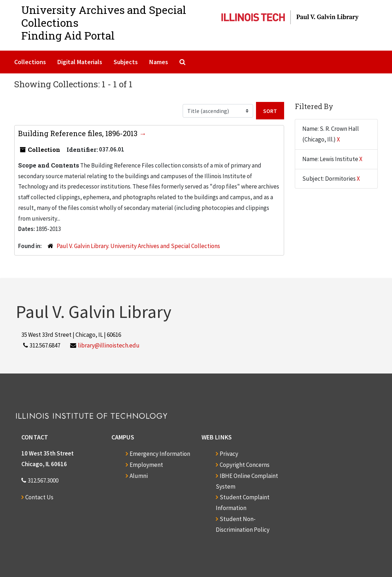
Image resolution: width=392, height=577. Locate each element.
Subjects (126, 62)
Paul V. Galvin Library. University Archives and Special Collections (138, 246)
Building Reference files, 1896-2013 (79, 133)
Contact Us (39, 497)
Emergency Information (160, 454)
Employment (146, 465)
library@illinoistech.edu (109, 345)
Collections (30, 62)
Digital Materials (80, 62)
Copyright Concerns (245, 465)
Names (159, 62)
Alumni (139, 476)
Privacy (229, 454)
